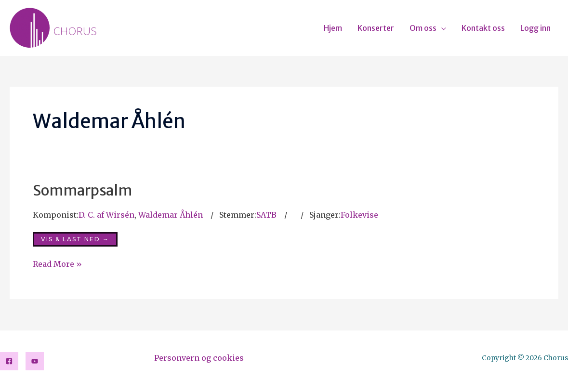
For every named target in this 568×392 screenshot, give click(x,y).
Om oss (423, 28)
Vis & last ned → (75, 239)
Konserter (376, 28)
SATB (266, 215)
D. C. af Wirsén (106, 215)
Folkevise (359, 215)
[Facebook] (9, 361)
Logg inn (535, 28)
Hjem (333, 28)
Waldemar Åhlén (171, 215)
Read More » (57, 263)
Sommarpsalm (82, 190)
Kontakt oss (483, 28)
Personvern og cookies (199, 358)
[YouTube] (35, 361)
